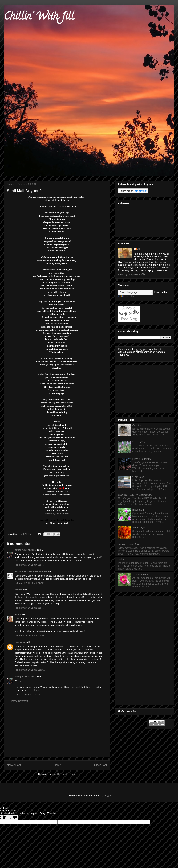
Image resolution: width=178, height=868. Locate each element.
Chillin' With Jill (39, 17)
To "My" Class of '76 (129, 544)
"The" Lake (138, 477)
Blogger (107, 795)
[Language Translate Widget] (135, 292)
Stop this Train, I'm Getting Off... (135, 495)
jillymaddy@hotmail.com (57, 514)
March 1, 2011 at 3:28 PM (27, 694)
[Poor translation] (13, 817)
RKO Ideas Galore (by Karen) (30, 571)
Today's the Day (141, 574)
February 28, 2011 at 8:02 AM (29, 636)
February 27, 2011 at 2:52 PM (29, 608)
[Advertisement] (57, 732)
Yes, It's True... (140, 442)
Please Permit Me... (143, 459)
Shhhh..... (123, 559)
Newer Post (14, 765)
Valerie (18, 590)
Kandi (18, 614)
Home (58, 765)
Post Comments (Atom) (64, 774)
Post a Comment (20, 701)
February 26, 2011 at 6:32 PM (29, 565)
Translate (127, 297)
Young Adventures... (25, 550)
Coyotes (137, 425)
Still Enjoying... (140, 528)
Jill (139, 249)
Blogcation (138, 510)
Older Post (100, 765)
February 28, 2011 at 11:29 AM (30, 670)
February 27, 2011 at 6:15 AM (29, 583)
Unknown (20, 642)
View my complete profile (132, 274)
